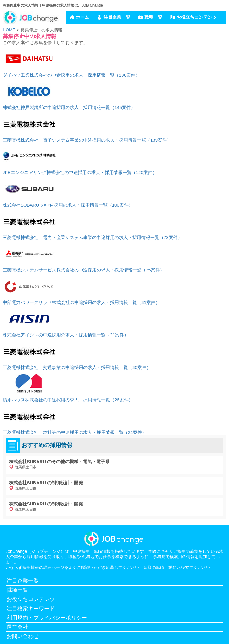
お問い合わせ (23, 636)
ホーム (82, 17)
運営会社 (17, 627)
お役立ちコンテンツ (197, 17)
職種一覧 (153, 17)
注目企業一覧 (117, 17)
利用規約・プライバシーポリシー (47, 618)
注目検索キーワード (31, 609)
